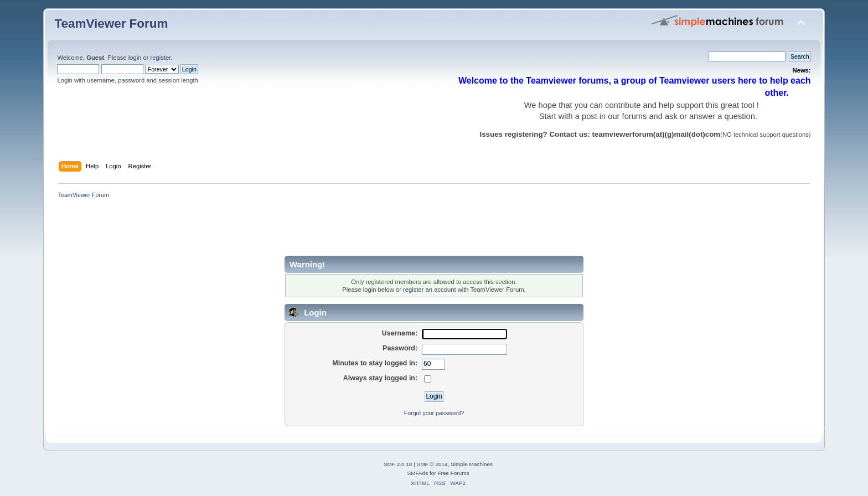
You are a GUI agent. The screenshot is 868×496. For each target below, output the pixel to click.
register (161, 58)
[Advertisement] (256, 231)
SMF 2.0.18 (398, 464)
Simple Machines (472, 464)
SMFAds (418, 473)
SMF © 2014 (432, 464)
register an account (429, 290)
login (135, 58)
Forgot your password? (434, 413)
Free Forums (453, 473)
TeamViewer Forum (111, 24)
